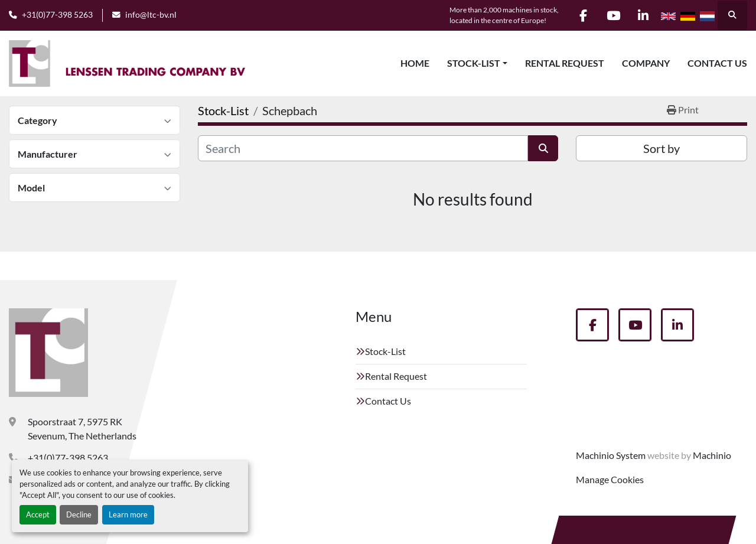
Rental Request (565, 63)
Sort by (661, 148)
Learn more (128, 514)
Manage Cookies (610, 479)
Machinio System (611, 455)
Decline (79, 514)
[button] (477, 63)
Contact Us (717, 63)
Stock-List (474, 63)
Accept (38, 514)
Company (646, 63)
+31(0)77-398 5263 (57, 15)
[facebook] (583, 15)
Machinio (712, 455)
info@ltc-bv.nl (151, 15)
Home (415, 63)
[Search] (363, 148)
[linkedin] (643, 15)
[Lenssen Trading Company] (48, 353)
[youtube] (613, 15)
